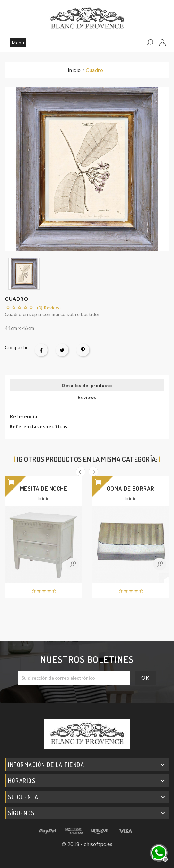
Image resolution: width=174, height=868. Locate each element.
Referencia (23, 416)
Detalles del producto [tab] (87, 385)
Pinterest (83, 350)
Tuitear (62, 350)
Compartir (41, 350)
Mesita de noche (44, 488)
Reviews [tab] (87, 397)
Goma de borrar (131, 488)
